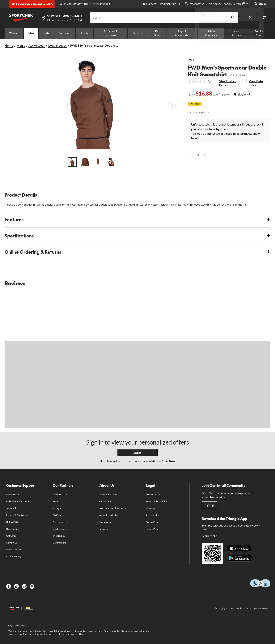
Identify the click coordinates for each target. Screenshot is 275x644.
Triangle (57, 508)
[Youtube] (32, 586)
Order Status (195, 4)
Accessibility (152, 515)
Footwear (65, 33)
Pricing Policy (153, 522)
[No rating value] (198, 82)
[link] (201, 82)
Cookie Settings (14, 556)
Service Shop (13, 508)
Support (149, 4)
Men (31, 33)
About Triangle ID (108, 515)
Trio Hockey (59, 536)
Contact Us (12, 543)
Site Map (150, 508)
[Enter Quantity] (198, 155)
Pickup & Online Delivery (19, 501)
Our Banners (59, 543)
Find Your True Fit (101, 4)
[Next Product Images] (172, 105)
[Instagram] (24, 586)
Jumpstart (104, 529)
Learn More (83, 4)
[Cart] (264, 18)
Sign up (209, 505)
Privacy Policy (153, 495)
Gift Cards (11, 536)
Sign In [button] (260, 4)
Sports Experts (60, 529)
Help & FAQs (13, 522)
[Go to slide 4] (111, 162)
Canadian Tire (60, 495)
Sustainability (106, 522)
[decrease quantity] (191, 155)
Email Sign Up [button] (170, 4)
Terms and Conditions (157, 501)
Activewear (37, 45)
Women (14, 33)
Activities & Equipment (110, 33)
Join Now (253, 34)
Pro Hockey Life (61, 522)
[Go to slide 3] (98, 162)
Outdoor (138, 33)
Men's (21, 45)
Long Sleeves (58, 45)
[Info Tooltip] (249, 94)
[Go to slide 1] (72, 162)
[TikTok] (16, 586)
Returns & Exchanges (17, 515)
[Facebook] (8, 586)
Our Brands (105, 501)
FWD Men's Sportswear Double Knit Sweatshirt (227, 71)
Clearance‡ (195, 104)
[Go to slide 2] (85, 162)
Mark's (56, 501)
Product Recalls (14, 550)
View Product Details (227, 83)
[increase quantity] (205, 155)
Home (9, 45)
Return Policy (153, 529)
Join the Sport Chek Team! (113, 508)
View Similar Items (256, 83)
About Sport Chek (108, 495)
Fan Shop (157, 33)
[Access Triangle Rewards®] (231, 4)
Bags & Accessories (182, 33)
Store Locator (13, 529)
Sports (84, 33)
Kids (46, 33)
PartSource (58, 515)
